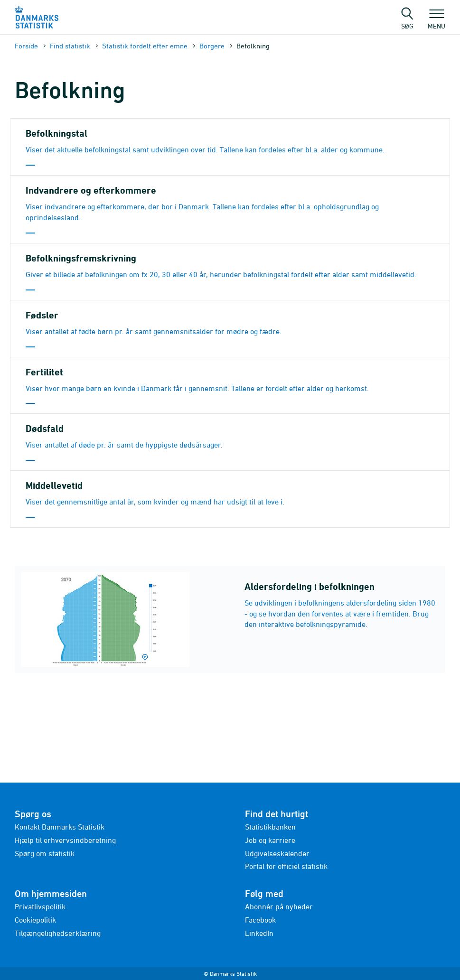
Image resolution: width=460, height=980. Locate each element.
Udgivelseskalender (277, 853)
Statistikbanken (270, 827)
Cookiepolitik (35, 920)
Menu (437, 21)
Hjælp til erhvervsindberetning (65, 840)
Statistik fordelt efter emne (145, 46)
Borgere (212, 46)
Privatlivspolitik (40, 906)
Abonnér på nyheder (279, 906)
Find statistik (70, 46)
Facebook (260, 920)
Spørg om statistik (45, 853)
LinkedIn (259, 933)
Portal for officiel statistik (286, 866)
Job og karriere (270, 840)
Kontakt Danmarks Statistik (60, 827)
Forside (26, 46)
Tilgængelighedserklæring (58, 933)
